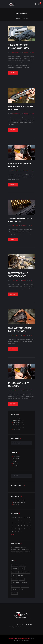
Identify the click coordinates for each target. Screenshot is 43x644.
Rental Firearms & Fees (19, 502)
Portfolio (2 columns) (18, 425)
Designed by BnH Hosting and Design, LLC (20, 639)
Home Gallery (17, 418)
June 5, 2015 (15, 280)
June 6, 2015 (15, 226)
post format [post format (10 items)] (16, 586)
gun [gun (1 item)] (28, 572)
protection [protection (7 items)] (25, 586)
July (15, 461)
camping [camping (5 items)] (15, 569)
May (15, 466)
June (15, 464)
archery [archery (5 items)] (22, 565)
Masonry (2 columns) (18, 420)
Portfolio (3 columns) (18, 427)
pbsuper (26, 52)
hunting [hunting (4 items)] (21, 576)
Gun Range (16, 505)
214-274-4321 (29, 625)
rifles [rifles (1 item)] (14, 590)
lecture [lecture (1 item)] (15, 579)
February (17, 457)
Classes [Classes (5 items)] (15, 572)
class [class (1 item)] (22, 569)
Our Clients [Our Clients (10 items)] (16, 583)
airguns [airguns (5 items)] (15, 565)
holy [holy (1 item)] (14, 576)
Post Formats (16, 429)
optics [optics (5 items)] (22, 579)
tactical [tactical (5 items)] (21, 590)
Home (16, 19)
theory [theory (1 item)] (14, 593)
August (16, 459)
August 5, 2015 (16, 52)
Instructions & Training (19, 500)
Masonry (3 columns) (18, 423)
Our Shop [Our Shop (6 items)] (24, 583)
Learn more (13, 73)
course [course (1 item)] (22, 572)
